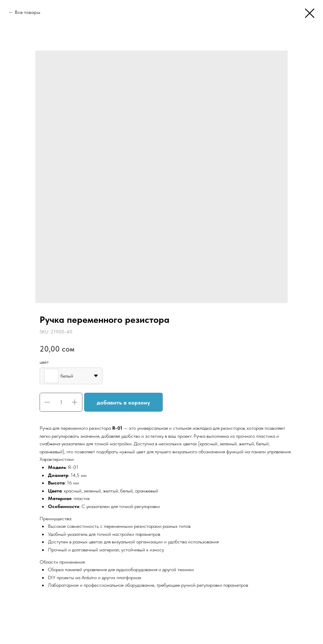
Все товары (28, 12)
